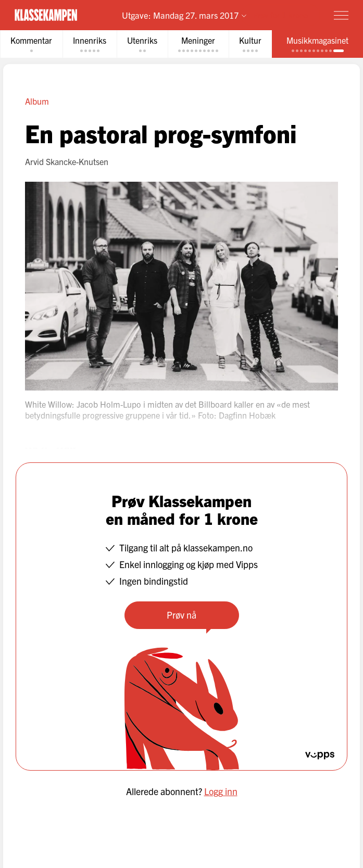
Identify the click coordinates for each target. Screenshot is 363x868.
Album (37, 101)
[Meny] (341, 15)
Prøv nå (181, 615)
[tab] (31, 44)
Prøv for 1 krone (280, 15)
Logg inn (221, 791)
